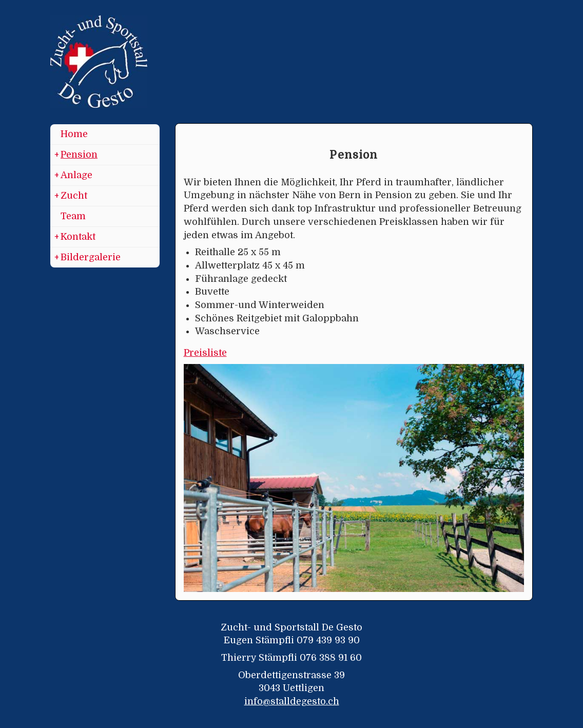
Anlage (73, 176)
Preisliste (205, 353)
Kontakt (75, 237)
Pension (76, 155)
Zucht (71, 196)
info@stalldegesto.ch (292, 701)
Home (74, 134)
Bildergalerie (88, 258)
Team (73, 216)
